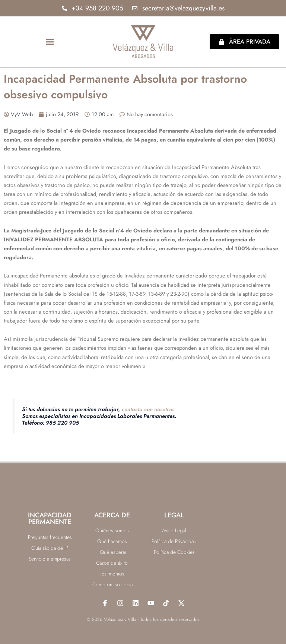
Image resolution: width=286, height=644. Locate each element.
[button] (50, 42)
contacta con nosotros (148, 409)
